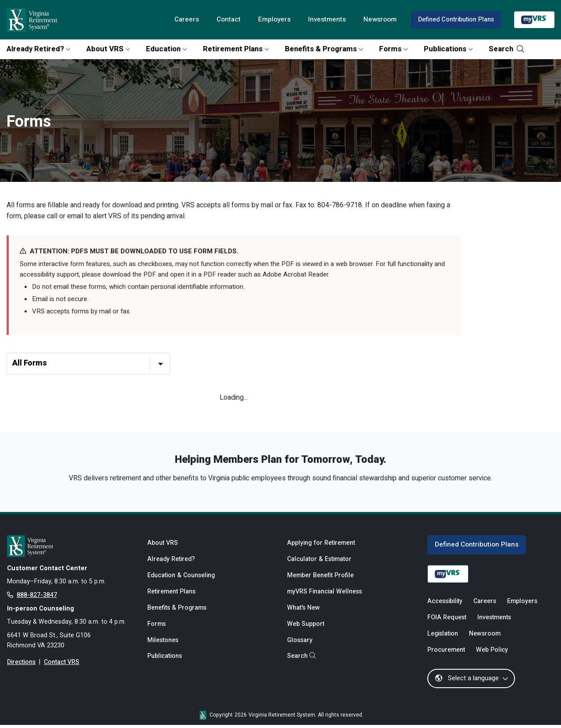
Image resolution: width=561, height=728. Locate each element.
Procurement (446, 653)
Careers (184, 20)
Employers (273, 20)
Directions (21, 666)
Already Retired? (39, 49)
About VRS (108, 49)
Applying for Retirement (321, 545)
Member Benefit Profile (320, 578)
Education (167, 49)
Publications (448, 49)
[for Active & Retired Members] (71, 548)
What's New (304, 611)
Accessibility (445, 604)
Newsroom (379, 20)
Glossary (300, 644)
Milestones (163, 644)
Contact (227, 20)
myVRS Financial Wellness (325, 595)
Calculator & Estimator (320, 562)
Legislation (443, 637)
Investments (326, 20)
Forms (394, 49)
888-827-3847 (37, 598)
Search (506, 49)
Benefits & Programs (324, 49)
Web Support (306, 627)
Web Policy (492, 653)
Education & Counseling (181, 578)
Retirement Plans (236, 49)
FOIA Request (447, 620)
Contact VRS (62, 666)
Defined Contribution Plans (456, 20)
